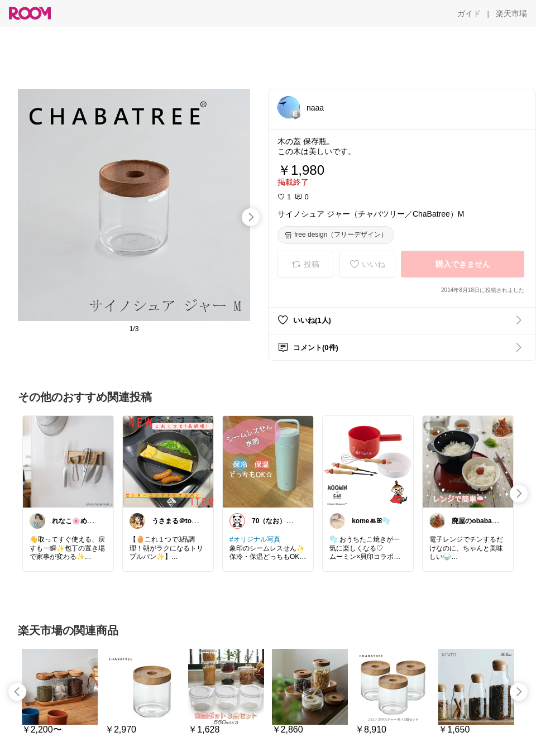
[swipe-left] (17, 692)
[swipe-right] (251, 217)
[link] (68, 461)
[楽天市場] (511, 13)
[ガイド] (469, 13)
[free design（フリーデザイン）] (336, 235)
